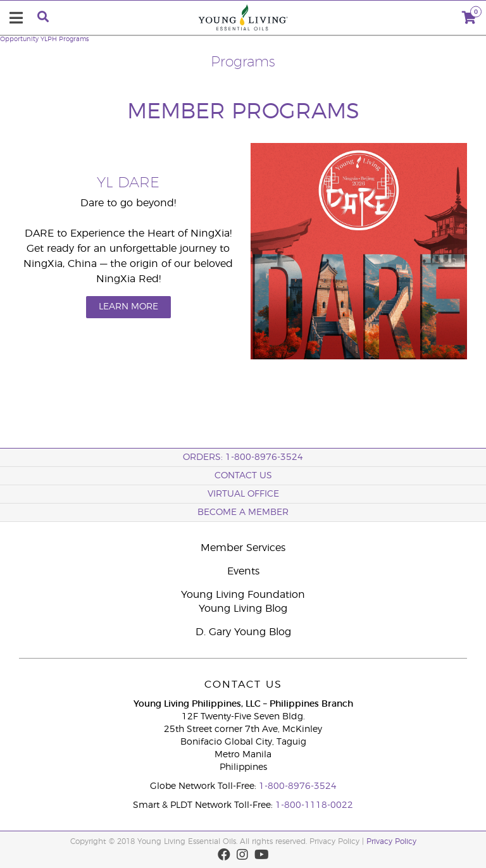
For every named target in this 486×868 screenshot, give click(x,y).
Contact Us (243, 476)
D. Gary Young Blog (243, 632)
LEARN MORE (128, 307)
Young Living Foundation (243, 595)
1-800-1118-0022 (314, 805)
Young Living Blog (243, 609)
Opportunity (19, 39)
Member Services (243, 548)
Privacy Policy (391, 841)
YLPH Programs (65, 39)
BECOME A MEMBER (243, 512)
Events (243, 571)
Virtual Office (243, 494)
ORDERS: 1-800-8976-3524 (243, 457)
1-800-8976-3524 (298, 786)
